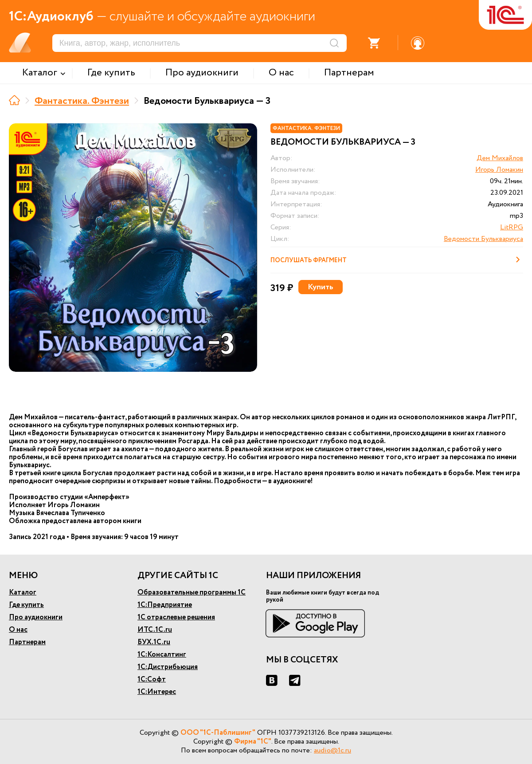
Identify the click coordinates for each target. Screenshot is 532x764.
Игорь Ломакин (499, 170)
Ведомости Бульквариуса (483, 239)
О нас (18, 630)
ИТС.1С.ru (155, 630)
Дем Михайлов (500, 158)
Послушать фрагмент (397, 260)
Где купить (26, 605)
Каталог (23, 593)
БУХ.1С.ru (154, 642)
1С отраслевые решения (176, 617)
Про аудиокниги (36, 617)
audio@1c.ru (332, 750)
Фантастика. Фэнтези (82, 101)
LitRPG (512, 227)
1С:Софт (152, 679)
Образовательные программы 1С (192, 593)
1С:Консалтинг (162, 655)
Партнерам (27, 642)
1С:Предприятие (165, 605)
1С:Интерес (157, 692)
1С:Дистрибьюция (168, 667)
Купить (321, 287)
